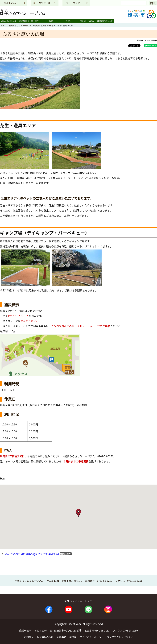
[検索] (134, 3)
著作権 (73, 637)
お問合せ (29, 637)
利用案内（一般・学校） (30, 21)
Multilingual (10, 3)
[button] (78, 513)
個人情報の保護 (45, 637)
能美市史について (105, 21)
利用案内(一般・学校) (43, 25)
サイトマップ (73, 3)
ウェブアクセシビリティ (120, 637)
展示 (51, 21)
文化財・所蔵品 (87, 21)
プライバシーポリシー (92, 637)
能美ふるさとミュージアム (20, 25)
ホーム (4, 25)
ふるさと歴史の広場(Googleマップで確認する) (32, 554)
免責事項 (62, 637)
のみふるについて (9, 21)
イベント (69, 21)
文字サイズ (45, 3)
